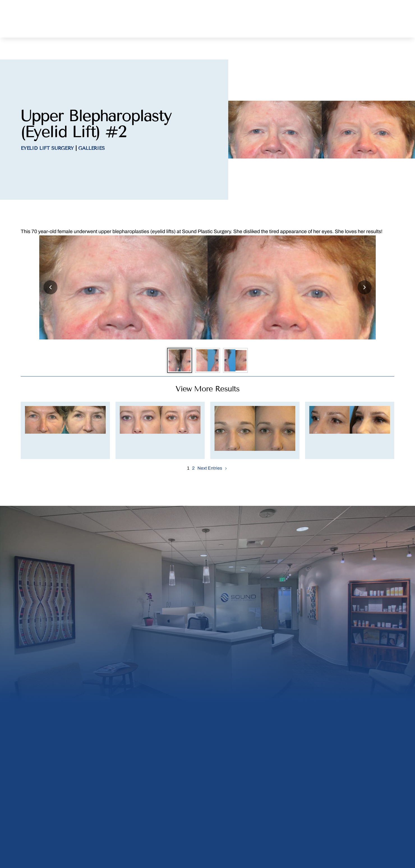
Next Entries (210, 452)
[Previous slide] (50, 268)
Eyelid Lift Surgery (47, 129)
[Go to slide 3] (238, 343)
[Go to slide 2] (208, 343)
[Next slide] (365, 268)
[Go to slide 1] (177, 343)
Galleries (91, 129)
